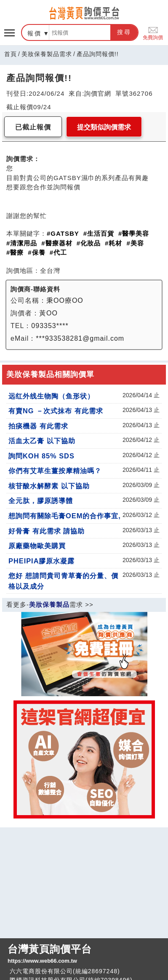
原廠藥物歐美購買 (37, 546)
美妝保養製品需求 (47, 54)
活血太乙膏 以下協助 (42, 441)
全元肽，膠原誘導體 (41, 501)
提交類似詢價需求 (104, 127)
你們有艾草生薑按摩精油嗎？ (55, 471)
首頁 (11, 54)
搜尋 (124, 32)
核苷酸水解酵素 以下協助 (49, 486)
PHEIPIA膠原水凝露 (41, 561)
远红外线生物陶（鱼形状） (51, 396)
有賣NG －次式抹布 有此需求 (56, 411)
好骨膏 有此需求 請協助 (47, 531)
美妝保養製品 (49, 604)
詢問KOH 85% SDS (41, 456)
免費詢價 (153, 33)
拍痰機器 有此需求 (38, 426)
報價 (35, 33)
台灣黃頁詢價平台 (84, 954)
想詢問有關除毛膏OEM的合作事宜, (65, 516)
